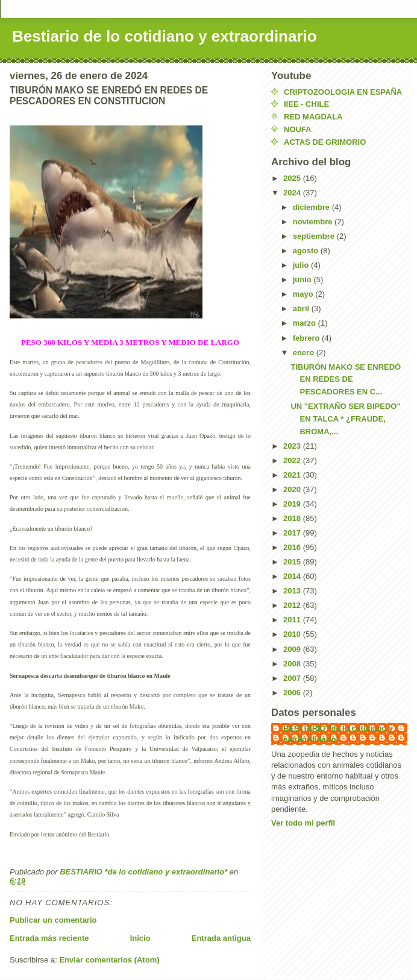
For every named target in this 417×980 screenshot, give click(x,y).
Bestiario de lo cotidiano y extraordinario (165, 36)
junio (303, 280)
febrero (307, 338)
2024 (293, 193)
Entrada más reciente (49, 938)
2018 (293, 518)
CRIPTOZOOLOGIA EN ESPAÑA (343, 92)
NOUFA (298, 129)
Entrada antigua (221, 938)
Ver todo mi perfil (303, 823)
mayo (304, 294)
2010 (293, 634)
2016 (293, 547)
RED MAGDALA (313, 117)
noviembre (314, 222)
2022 (293, 460)
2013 (293, 591)
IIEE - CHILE (306, 104)
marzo (306, 323)
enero (305, 352)
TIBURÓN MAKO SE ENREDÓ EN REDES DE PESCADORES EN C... (346, 380)
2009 (293, 649)
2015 (293, 562)
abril (302, 308)
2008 (293, 664)
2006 (293, 693)
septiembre (315, 236)
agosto (307, 251)
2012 (293, 605)
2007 (293, 678)
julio (302, 265)
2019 (293, 504)
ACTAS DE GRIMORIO (325, 142)
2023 (293, 446)
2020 (293, 489)
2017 (293, 533)
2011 (293, 620)
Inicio (140, 938)
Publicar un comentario (53, 920)
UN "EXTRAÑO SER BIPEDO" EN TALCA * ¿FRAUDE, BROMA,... (345, 419)
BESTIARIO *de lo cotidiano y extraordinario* (338, 734)
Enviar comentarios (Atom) (109, 960)
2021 (293, 475)
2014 (293, 576)
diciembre (312, 207)
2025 (293, 178)
